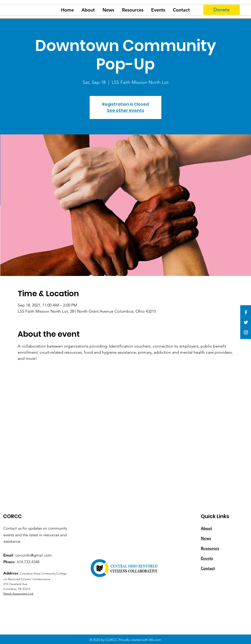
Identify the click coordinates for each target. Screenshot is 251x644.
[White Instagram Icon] (246, 332)
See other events (126, 110)
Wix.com (155, 640)
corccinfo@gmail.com (33, 555)
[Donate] (222, 10)
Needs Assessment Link (18, 593)
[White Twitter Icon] (246, 322)
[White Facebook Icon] (246, 312)
